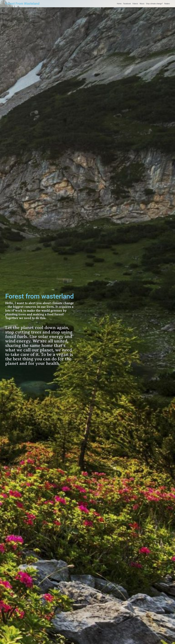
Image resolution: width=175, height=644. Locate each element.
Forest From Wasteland (22, 4)
